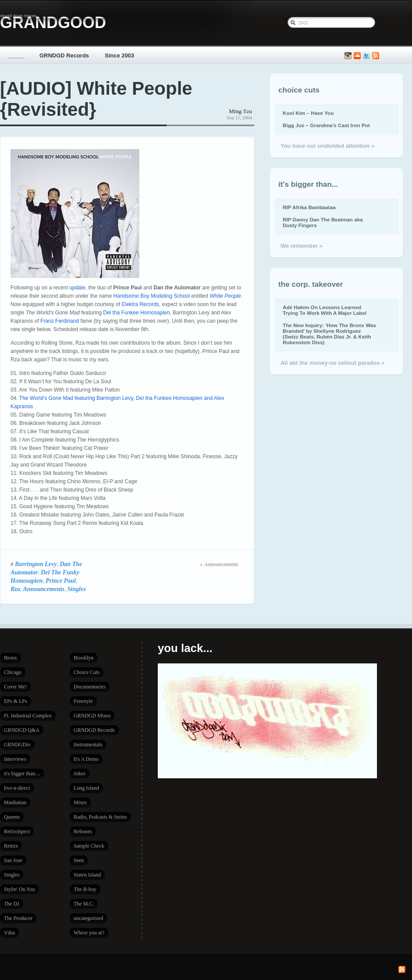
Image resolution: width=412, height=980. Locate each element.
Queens (12, 817)
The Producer (18, 918)
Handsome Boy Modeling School (152, 296)
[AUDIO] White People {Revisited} (96, 99)
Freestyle (83, 701)
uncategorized (88, 918)
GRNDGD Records (64, 55)
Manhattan (15, 802)
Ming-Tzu (240, 111)
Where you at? (89, 933)
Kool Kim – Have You (308, 113)
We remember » (302, 246)
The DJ (12, 904)
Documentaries (90, 687)
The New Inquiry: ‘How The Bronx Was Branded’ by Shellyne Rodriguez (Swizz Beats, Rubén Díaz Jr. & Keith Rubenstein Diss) (329, 334)
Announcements (44, 589)
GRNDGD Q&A (22, 730)
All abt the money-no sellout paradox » (332, 363)
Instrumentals (88, 745)
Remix (11, 846)
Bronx (11, 658)
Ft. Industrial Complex (28, 716)
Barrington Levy (36, 564)
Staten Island (87, 875)
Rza (15, 589)
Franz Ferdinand (60, 321)
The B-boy (85, 889)
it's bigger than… (22, 773)
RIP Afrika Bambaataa (309, 207)
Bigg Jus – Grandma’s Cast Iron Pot (326, 125)
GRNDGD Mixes (92, 716)
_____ (16, 55)
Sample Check (89, 846)
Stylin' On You (20, 889)
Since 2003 (119, 55)
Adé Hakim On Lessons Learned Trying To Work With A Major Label (325, 310)
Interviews (15, 759)
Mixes (80, 802)
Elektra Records (140, 304)
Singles (77, 589)
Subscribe (376, 56)
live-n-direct (17, 788)
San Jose (13, 860)
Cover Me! (15, 687)
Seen (79, 860)
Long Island (86, 788)
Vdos (9, 933)
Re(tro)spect (17, 831)
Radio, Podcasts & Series (100, 817)
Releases (83, 831)
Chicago (13, 672)
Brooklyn (83, 658)
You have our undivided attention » (327, 146)
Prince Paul (61, 581)
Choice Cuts (87, 672)
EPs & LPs (16, 701)
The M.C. (84, 904)
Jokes (80, 773)
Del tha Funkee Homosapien (136, 313)
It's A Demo (86, 759)
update (77, 288)
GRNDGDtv (17, 745)
